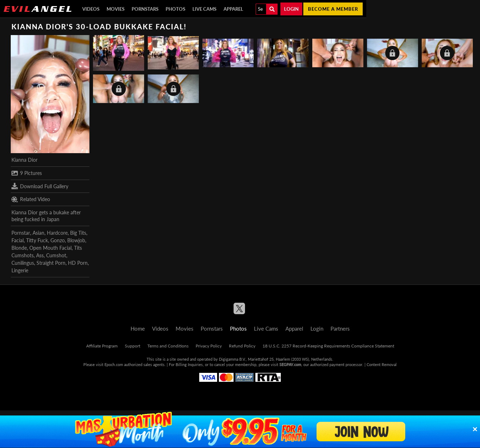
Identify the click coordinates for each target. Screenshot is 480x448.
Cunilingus (23, 263)
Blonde (19, 248)
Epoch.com (114, 364)
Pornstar (21, 233)
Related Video (31, 199)
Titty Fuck (37, 240)
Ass (40, 255)
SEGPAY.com (290, 364)
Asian (38, 233)
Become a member (333, 9)
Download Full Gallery (40, 186)
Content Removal (382, 364)
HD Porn (78, 263)
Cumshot (56, 255)
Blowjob (76, 240)
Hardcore (57, 233)
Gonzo (58, 240)
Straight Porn (51, 263)
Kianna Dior (25, 160)
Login (291, 9)
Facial (18, 240)
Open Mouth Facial (50, 248)
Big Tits (78, 233)
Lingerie (20, 270)
